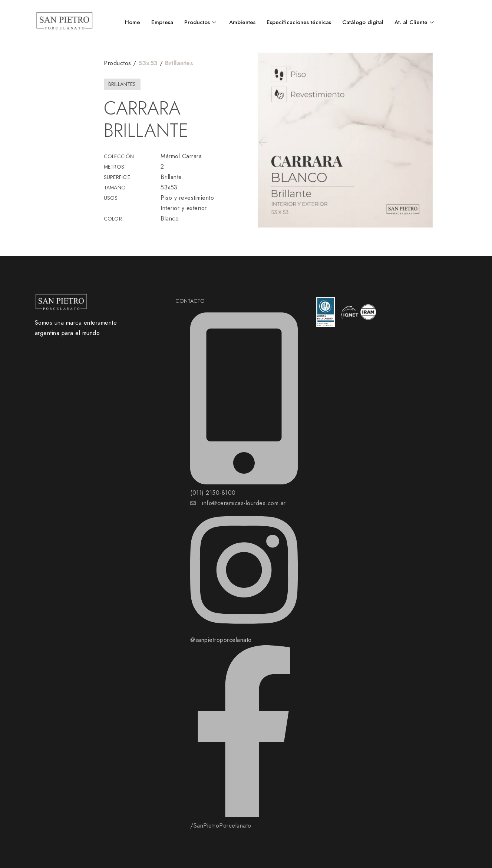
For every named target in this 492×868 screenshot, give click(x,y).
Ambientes (242, 22)
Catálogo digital (363, 22)
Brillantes (179, 63)
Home (133, 22)
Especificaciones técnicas (299, 22)
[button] (262, 142)
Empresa (162, 22)
